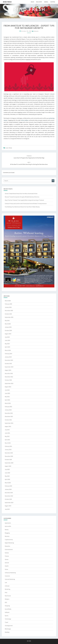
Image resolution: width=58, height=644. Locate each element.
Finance (7, 556)
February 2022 (8, 407)
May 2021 (7, 436)
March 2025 (8, 324)
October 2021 (8, 420)
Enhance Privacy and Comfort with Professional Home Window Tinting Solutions (26, 204)
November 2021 (9, 416)
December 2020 (9, 453)
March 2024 (8, 350)
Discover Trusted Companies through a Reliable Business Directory (22, 197)
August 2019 (8, 506)
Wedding (7, 632)
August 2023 (8, 370)
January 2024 (8, 357)
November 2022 (9, 377)
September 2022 (9, 383)
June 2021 (7, 433)
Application (8, 523)
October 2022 (8, 380)
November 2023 (9, 360)
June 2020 (7, 473)
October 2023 (8, 363)
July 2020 (7, 469)
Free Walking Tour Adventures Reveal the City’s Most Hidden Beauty (22, 207)
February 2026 (8, 304)
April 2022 (7, 400)
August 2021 (8, 426)
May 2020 (7, 476)
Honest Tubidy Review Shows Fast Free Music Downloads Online (21, 194)
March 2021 (8, 443)
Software (7, 612)
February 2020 (8, 486)
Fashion (7, 553)
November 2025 (9, 311)
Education (7, 546)
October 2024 (8, 330)
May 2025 (7, 321)
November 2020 (9, 456)
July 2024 (7, 337)
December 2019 (9, 493)
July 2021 (7, 430)
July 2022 (7, 390)
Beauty (7, 530)
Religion (7, 599)
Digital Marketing (9, 543)
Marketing (8, 589)
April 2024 (7, 347)
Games (7, 559)
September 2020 (9, 463)
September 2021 (9, 423)
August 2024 (8, 334)
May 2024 (7, 344)
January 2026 (8, 307)
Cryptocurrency (9, 540)
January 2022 (8, 410)
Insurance (7, 576)
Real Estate (39, 2)
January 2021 (8, 450)
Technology (8, 619)
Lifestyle (7, 586)
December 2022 (9, 373)
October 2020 (8, 460)
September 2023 (9, 367)
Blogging (7, 533)
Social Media (9, 148)
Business (7, 536)
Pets (6, 592)
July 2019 (7, 509)
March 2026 (8, 301)
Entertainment (9, 549)
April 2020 (7, 479)
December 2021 (9, 413)
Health (32, 2)
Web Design (8, 629)
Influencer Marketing (10, 573)
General (46, 2)
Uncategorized (9, 626)
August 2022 (8, 387)
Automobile (8, 526)
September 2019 (9, 503)
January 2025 (8, 327)
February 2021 (8, 446)
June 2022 (7, 393)
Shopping (53, 2)
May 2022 (7, 397)
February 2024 (8, 354)
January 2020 (8, 489)
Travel (6, 622)
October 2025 (8, 314)
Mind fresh (7, 2)
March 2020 (8, 483)
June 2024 (7, 340)
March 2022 (8, 403)
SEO (6, 602)
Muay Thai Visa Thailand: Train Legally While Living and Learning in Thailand (24, 200)
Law (6, 583)
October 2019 (8, 499)
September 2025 (9, 317)
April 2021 (7, 440)
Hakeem (36, 31)
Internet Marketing (10, 579)
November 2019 (9, 496)
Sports (7, 616)
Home (6, 569)
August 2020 (8, 466)
